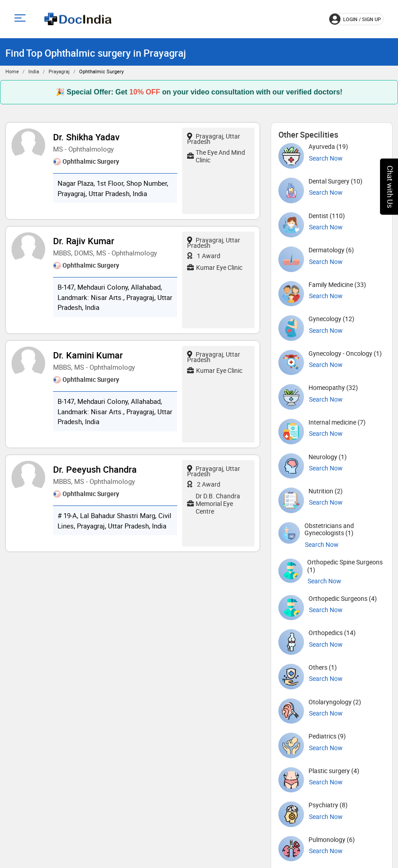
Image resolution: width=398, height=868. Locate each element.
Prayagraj (59, 71)
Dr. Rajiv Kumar (84, 241)
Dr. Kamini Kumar (88, 355)
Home (12, 71)
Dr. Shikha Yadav (86, 137)
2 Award (204, 484)
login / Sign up (355, 19)
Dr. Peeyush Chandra (95, 469)
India (34, 71)
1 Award (204, 256)
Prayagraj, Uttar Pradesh (214, 139)
